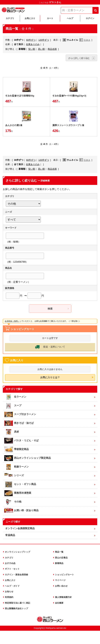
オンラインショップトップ (18, 552)
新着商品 (59, 563)
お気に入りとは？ (50, 377)
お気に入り (10, 580)
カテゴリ (9, 557)
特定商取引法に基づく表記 (18, 603)
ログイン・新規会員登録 (16, 574)
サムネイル (70, 40)
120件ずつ (44, 40)
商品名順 (52, 49)
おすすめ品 (10, 563)
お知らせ (9, 591)
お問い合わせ (61, 586)
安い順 (32, 49)
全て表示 (19, 44)
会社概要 (59, 603)
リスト (85, 40)
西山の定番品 (61, 557)
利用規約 (9, 597)
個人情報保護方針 (63, 597)
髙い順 (41, 49)
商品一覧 (59, 552)
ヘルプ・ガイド (12, 586)
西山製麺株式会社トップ (16, 608)
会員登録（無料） (12, 321)
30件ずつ (19, 40)
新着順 (22, 49)
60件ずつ (31, 40)
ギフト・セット (12, 569)
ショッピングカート (64, 574)
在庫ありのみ (33, 44)
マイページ (60, 580)
